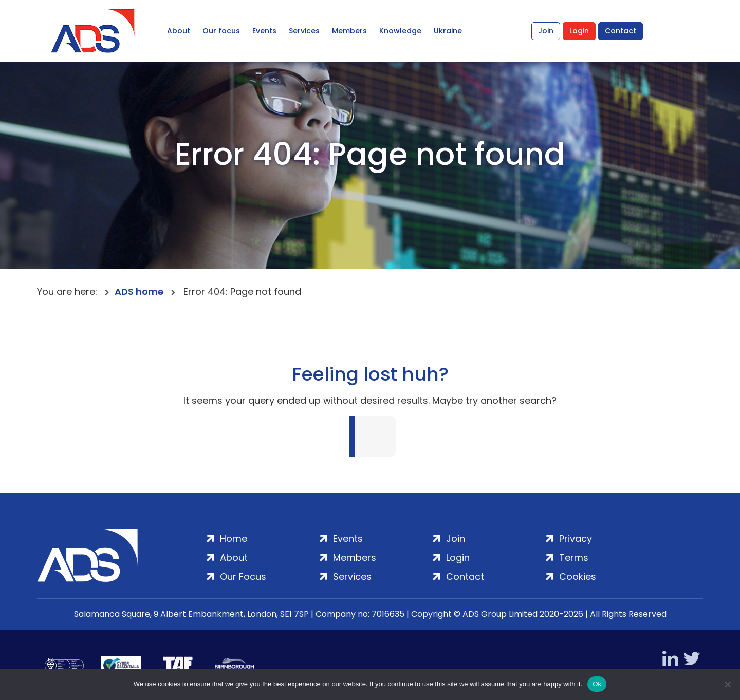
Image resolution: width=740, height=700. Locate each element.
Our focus (221, 31)
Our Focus (243, 576)
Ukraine (448, 31)
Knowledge (400, 31)
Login (579, 31)
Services (304, 31)
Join (546, 31)
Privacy (576, 538)
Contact (621, 31)
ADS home (139, 291)
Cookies (578, 576)
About (179, 31)
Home (234, 538)
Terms (574, 557)
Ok (597, 684)
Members (349, 31)
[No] (727, 684)
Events (264, 31)
